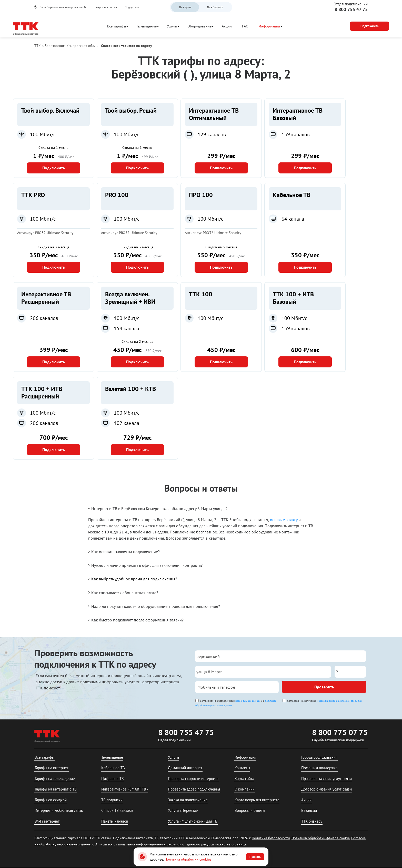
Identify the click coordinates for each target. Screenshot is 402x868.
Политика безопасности (271, 838)
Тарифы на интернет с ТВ (56, 789)
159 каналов (296, 134)
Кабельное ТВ (113, 768)
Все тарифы (117, 26)
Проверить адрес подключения (194, 789)
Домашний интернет (185, 768)
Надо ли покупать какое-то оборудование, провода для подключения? (154, 606)
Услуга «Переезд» (183, 810)
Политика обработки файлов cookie (321, 838)
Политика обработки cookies (188, 859)
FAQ (245, 26)
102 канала (127, 423)
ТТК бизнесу (312, 821)
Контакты (242, 768)
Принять (255, 857)
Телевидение (146, 26)
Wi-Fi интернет (47, 821)
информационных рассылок (159, 844)
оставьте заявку (284, 520)
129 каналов (212, 134)
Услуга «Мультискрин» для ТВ (193, 821)
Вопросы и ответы (250, 810)
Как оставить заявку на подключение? (123, 552)
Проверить (324, 687)
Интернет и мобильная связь (59, 810)
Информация (269, 26)
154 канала (127, 328)
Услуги (172, 26)
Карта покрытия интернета (257, 800)
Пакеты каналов (115, 821)
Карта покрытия (106, 7)
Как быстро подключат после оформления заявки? (135, 620)
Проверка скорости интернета (193, 779)
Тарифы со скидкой (51, 800)
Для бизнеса (215, 7)
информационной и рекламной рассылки (339, 701)
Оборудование (199, 26)
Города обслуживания (319, 757)
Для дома (185, 7)
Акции (227, 26)
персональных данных (248, 701)
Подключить (54, 168)
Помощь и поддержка (319, 768)
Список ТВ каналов (117, 810)
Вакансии (309, 810)
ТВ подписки (112, 800)
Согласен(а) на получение (324, 701)
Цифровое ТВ (113, 779)
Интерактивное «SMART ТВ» (125, 789)
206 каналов (44, 318)
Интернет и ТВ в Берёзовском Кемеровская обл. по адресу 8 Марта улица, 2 (157, 508)
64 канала (293, 219)
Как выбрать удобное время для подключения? (132, 579)
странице (239, 844)
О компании (245, 789)
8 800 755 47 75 (351, 9)
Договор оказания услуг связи (326, 789)
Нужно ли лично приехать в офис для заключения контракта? (145, 565)
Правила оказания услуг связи (326, 779)
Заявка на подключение (188, 800)
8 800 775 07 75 (340, 732)
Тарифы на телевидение (55, 779)
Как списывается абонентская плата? (123, 592)
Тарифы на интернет (52, 768)
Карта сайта (244, 779)
